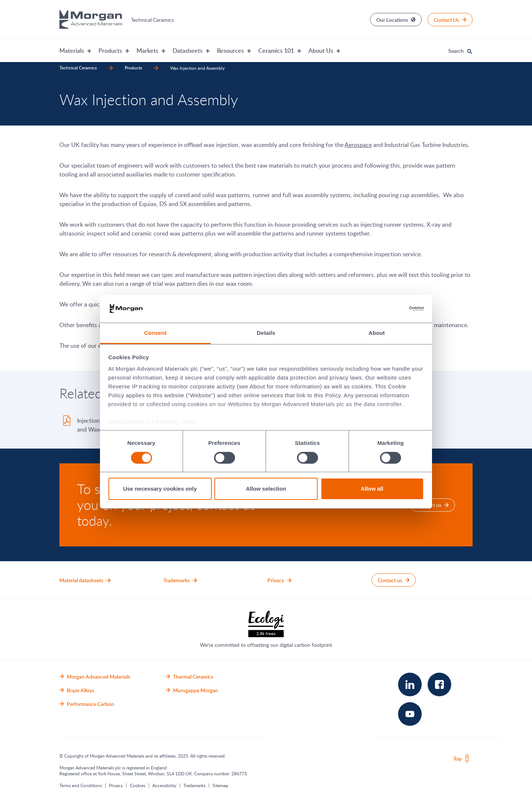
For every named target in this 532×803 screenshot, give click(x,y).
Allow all (372, 489)
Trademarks (194, 785)
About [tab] (377, 333)
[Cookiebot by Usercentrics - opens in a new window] (392, 309)
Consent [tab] (156, 333)
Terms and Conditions (81, 785)
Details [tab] (266, 333)
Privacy (116, 785)
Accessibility (164, 785)
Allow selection (266, 489)
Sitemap (220, 785)
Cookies (138, 785)
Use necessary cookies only (160, 489)
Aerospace (358, 145)
